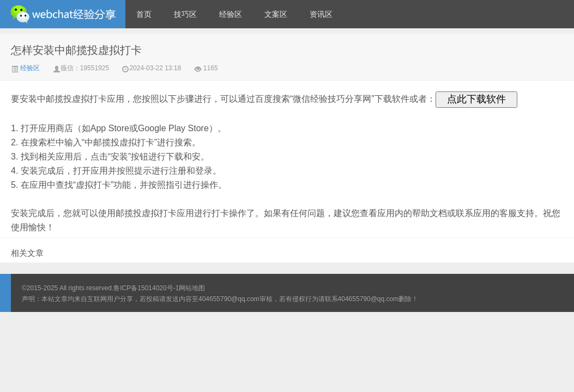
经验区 (231, 14)
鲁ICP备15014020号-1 (146, 288)
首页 (144, 14)
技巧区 (185, 14)
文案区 (276, 14)
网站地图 (192, 288)
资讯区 (321, 14)
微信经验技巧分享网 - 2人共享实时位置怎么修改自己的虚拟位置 (63, 14)
